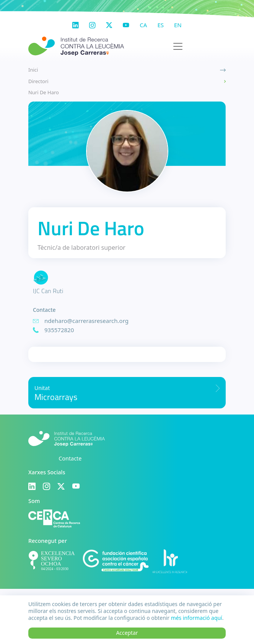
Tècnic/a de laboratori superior (81, 247)
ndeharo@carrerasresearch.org (86, 321)
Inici (33, 70)
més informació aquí (197, 618)
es (160, 25)
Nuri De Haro (44, 92)
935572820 (59, 330)
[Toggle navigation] (178, 46)
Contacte (70, 458)
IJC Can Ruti (48, 291)
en (178, 25)
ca (143, 25)
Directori (38, 81)
